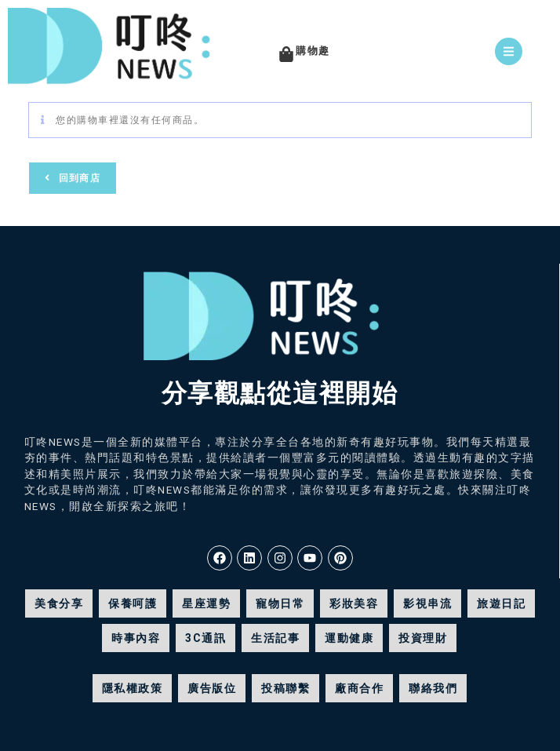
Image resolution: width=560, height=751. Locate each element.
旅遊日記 (501, 603)
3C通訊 (205, 638)
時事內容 (136, 638)
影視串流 (427, 603)
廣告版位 (212, 688)
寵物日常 (280, 603)
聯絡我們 (433, 688)
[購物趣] (286, 54)
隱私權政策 (133, 688)
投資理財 (423, 638)
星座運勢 (206, 603)
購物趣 (313, 51)
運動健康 (349, 638)
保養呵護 (133, 603)
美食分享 (59, 603)
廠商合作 (359, 688)
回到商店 (78, 178)
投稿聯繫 (285, 688)
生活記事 (275, 638)
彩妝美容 (354, 603)
